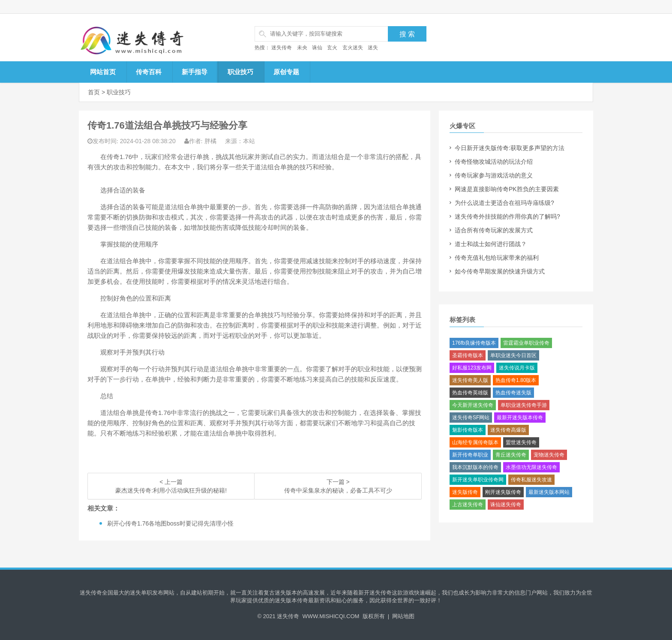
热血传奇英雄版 (470, 393)
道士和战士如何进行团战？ (491, 244)
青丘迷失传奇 (511, 455)
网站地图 (403, 616)
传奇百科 (149, 72)
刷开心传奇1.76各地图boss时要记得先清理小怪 (170, 523)
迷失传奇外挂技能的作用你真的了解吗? (507, 216)
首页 (94, 92)
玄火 (332, 48)
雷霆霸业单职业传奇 (526, 343)
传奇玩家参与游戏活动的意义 (494, 175)
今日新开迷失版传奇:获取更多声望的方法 (510, 148)
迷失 (373, 48)
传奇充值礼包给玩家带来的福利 (497, 258)
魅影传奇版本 (468, 430)
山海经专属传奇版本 (475, 442)
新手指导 (195, 72)
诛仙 (317, 48)
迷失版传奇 (465, 492)
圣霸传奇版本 (468, 355)
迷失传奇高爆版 (508, 430)
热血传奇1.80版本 (516, 380)
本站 (249, 141)
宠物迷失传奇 (549, 455)
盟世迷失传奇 (521, 442)
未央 (302, 48)
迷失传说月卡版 (517, 368)
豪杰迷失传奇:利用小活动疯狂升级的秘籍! (171, 490)
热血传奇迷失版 (513, 393)
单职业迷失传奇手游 (524, 405)
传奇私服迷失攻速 (531, 480)
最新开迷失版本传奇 (520, 418)
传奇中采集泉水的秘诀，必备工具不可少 (338, 490)
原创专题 (286, 72)
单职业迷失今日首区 (513, 355)
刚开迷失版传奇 (503, 492)
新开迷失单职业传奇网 (478, 480)
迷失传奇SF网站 (471, 418)
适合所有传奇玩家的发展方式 (494, 230)
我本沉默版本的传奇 (475, 467)
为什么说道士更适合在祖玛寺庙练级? (504, 203)
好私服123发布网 (472, 368)
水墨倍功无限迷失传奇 (531, 467)
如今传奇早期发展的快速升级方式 (500, 271)
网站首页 (103, 72)
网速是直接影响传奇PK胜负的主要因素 (507, 189)
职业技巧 (240, 72)
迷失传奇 (282, 48)
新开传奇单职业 (470, 455)
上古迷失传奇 (468, 505)
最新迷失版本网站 (549, 492)
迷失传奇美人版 (470, 380)
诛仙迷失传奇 (506, 505)
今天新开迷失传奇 (473, 405)
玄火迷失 (353, 48)
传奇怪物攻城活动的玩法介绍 (494, 162)
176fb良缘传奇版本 (474, 343)
